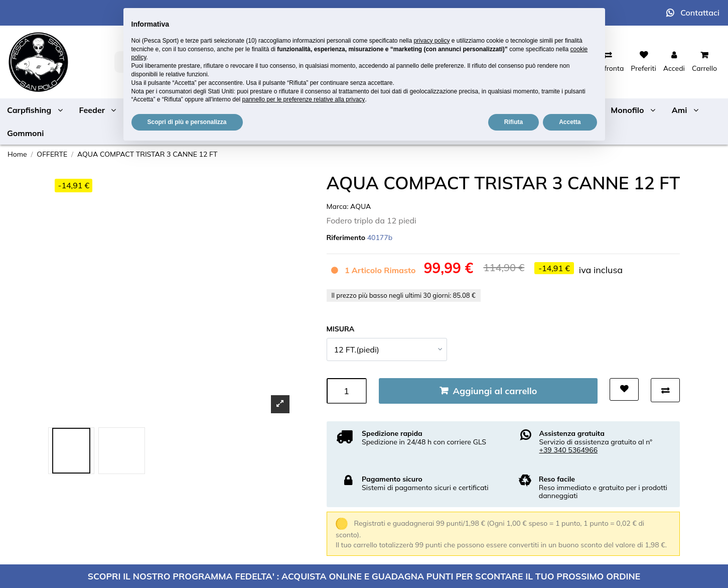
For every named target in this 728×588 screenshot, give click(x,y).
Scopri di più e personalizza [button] (187, 122)
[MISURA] (387, 349)
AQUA (360, 206)
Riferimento (346, 238)
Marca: (338, 206)
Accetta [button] (570, 122)
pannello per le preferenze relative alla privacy (304, 99)
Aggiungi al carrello (495, 391)
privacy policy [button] (431, 41)
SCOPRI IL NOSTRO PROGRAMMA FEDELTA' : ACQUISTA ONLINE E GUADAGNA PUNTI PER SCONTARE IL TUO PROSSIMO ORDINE (364, 576)
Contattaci (700, 13)
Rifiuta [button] (514, 122)
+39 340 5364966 (569, 450)
